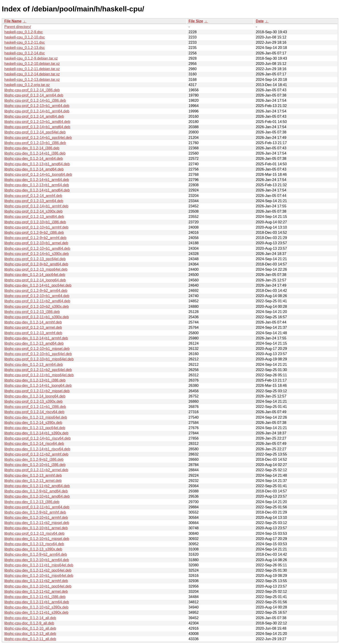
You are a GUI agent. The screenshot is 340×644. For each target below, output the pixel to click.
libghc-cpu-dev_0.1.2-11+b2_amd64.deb (37, 486)
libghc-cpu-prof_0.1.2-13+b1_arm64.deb (37, 106)
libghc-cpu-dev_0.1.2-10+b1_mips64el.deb (39, 576)
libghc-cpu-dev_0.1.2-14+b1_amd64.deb (37, 190)
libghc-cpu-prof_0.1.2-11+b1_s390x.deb (37, 317)
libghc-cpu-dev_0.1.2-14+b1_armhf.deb (36, 338)
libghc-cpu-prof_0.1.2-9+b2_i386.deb (34, 233)
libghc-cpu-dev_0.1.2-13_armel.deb (33, 481)
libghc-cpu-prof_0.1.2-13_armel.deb (33, 327)
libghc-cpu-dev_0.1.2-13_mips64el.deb (36, 417)
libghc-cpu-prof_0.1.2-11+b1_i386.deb (35, 407)
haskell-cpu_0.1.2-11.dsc (25, 42)
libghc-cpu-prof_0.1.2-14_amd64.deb (34, 116)
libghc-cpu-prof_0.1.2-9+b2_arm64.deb (36, 291)
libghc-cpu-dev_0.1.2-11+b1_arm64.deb (37, 602)
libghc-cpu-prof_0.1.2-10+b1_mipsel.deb (37, 349)
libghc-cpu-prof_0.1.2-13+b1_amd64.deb (37, 122)
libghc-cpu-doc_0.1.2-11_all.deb (30, 639)
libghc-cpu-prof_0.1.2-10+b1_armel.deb (36, 243)
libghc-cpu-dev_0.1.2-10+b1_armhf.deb (36, 518)
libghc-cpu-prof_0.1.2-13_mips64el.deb (36, 269)
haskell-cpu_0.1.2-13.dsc (25, 48)
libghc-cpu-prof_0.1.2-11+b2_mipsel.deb (37, 391)
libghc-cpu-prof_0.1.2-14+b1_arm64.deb (37, 111)
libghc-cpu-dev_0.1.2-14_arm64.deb (34, 159)
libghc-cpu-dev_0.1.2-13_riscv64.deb (34, 544)
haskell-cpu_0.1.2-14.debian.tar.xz (32, 74)
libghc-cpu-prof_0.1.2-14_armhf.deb (33, 196)
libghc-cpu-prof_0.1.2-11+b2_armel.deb (36, 470)
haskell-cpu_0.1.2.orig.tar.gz (27, 85)
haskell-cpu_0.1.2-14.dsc (25, 53)
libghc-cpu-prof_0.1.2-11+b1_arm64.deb (37, 507)
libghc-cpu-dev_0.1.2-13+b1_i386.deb (35, 380)
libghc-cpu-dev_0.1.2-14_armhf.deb (33, 322)
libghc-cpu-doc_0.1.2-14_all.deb (30, 618)
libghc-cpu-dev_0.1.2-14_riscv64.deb (34, 444)
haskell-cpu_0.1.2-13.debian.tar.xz (32, 80)
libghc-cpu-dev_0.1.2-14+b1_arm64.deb (37, 180)
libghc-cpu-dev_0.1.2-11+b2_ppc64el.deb (38, 570)
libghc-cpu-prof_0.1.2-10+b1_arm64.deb (37, 296)
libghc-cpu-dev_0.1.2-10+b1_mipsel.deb (37, 539)
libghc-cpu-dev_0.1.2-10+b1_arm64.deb (37, 560)
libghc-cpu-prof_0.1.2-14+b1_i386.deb (35, 101)
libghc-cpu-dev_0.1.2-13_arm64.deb (34, 365)
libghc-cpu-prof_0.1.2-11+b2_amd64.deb (37, 301)
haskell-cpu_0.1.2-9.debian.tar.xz (31, 58)
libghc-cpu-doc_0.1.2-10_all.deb (30, 628)
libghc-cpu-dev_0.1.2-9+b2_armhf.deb (35, 512)
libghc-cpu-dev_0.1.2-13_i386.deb (32, 502)
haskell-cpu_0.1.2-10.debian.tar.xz (32, 64)
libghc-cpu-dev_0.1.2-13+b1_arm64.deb (37, 185)
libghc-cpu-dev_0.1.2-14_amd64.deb (34, 169)
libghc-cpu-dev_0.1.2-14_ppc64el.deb (35, 275)
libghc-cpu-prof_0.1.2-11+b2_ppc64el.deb (38, 370)
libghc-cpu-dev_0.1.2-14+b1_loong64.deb (38, 386)
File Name (13, 21)
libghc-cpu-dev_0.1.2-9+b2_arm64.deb (36, 554)
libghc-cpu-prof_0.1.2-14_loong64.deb (35, 280)
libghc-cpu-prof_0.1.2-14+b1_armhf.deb (36, 206)
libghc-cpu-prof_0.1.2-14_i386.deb (32, 90)
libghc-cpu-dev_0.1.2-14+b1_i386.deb (35, 153)
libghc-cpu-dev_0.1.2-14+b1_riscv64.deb (37, 449)
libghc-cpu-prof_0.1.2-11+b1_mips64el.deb (39, 375)
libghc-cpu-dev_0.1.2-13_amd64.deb (34, 343)
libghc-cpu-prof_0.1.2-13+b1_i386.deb (35, 143)
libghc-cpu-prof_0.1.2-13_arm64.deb (34, 201)
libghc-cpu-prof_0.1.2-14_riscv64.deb (34, 412)
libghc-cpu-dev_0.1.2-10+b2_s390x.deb (36, 607)
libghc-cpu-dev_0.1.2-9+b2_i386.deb (34, 459)
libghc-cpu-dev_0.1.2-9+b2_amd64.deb (36, 491)
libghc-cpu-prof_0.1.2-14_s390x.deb (33, 211)
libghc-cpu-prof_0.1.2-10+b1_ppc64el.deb (38, 354)
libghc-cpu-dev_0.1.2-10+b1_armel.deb (36, 528)
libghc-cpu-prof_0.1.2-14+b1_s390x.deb (37, 254)
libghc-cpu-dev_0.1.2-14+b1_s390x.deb (36, 433)
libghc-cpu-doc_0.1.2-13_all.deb (30, 634)
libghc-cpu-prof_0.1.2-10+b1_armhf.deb (36, 227)
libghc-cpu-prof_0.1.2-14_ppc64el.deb (35, 132)
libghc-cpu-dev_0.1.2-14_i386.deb (32, 148)
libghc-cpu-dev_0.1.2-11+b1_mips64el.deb (39, 565)
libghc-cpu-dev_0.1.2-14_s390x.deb (33, 423)
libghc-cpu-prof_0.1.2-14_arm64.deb (34, 95)
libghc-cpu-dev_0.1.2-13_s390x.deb (33, 549)
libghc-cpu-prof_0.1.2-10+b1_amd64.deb (37, 248)
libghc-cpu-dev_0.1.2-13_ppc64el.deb (35, 428)
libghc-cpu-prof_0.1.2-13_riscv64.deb (34, 533)
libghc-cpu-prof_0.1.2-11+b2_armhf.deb (36, 454)
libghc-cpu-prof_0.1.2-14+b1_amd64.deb (37, 127)
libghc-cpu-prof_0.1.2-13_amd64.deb (34, 217)
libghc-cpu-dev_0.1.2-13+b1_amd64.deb (37, 164)
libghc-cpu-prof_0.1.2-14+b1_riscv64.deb (37, 438)
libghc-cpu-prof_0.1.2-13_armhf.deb (33, 333)
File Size (196, 21)
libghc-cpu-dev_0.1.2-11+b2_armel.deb (36, 592)
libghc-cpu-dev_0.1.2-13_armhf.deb (33, 475)
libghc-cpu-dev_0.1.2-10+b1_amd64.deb (37, 496)
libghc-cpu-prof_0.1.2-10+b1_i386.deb (35, 222)
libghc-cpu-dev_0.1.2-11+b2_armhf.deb (36, 581)
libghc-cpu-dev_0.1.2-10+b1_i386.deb (35, 465)
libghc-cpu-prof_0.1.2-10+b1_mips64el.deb (39, 359)
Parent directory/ (18, 27)
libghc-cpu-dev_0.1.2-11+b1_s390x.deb (36, 612)
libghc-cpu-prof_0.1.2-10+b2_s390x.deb (37, 307)
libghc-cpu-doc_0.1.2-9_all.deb (29, 623)
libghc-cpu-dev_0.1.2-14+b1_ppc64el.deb (38, 285)
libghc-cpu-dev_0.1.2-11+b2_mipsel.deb (37, 523)
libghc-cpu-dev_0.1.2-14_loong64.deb (35, 396)
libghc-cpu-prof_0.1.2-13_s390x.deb (33, 401)
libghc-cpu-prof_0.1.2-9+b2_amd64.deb (36, 264)
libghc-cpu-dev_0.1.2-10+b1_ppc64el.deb (38, 586)
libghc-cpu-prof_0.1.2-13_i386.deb (32, 312)
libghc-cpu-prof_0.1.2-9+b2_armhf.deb (35, 238)
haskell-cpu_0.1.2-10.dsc (25, 37)
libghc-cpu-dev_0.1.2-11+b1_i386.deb (35, 597)
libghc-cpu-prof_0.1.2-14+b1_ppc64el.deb (38, 138)
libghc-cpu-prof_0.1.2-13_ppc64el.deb (35, 259)
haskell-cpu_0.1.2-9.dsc (24, 32)
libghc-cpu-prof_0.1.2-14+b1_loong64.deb (38, 174)
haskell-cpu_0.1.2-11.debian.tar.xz (32, 69)
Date (260, 21)
